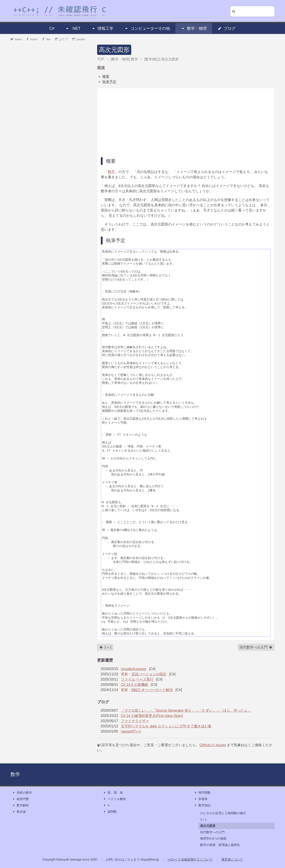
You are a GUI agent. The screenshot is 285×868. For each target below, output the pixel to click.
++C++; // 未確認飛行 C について (190, 859)
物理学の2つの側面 (213, 838)
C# (52, 28)
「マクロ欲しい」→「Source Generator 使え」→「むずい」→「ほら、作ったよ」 (186, 710)
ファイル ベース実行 (137, 679)
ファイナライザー (135, 721)
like (46, 39)
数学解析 (21, 805)
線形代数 (21, 799)
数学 (111, 172)
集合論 (19, 812)
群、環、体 (113, 793)
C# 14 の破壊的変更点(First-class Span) (152, 716)
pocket (79, 39)
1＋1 (105, 647)
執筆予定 (109, 82)
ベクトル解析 (115, 799)
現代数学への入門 (256, 647)
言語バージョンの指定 (149, 674)
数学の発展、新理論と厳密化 (220, 845)
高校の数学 (22, 793)
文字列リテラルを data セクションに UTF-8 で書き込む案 (166, 726)
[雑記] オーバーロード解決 (152, 690)
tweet (16, 39)
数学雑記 (202, 805)
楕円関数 (202, 793)
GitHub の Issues (213, 745)
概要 (106, 76)
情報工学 (102, 28)
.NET (73, 28)
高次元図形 (114, 50)
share (32, 39)
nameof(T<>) (131, 731)
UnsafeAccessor (134, 669)
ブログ (227, 28)
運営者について (232, 859)
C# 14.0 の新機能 (135, 685)
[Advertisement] (186, 122)
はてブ (61, 39)
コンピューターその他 (147, 28)
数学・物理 (194, 28)
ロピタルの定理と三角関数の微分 (223, 813)
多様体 (201, 799)
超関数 (110, 812)
